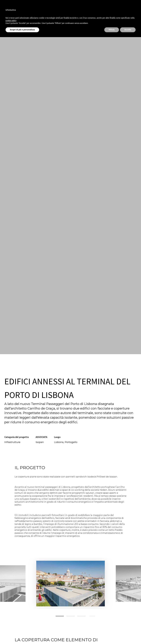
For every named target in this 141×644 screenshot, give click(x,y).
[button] (60, 616)
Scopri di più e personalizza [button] (22, 30)
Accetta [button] (128, 30)
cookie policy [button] (11, 21)
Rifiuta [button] (112, 30)
